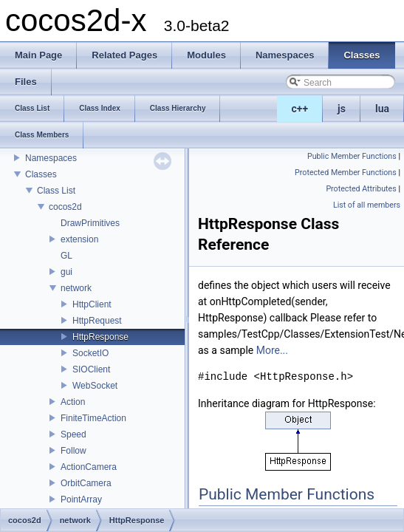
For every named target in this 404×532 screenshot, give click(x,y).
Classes (41, 174)
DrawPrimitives (90, 223)
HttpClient (92, 304)
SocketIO (90, 353)
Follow (73, 451)
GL (66, 256)
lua (382, 109)
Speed (73, 434)
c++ (300, 109)
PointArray (81, 499)
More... (272, 350)
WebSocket (95, 386)
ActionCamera (89, 467)
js (342, 109)
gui (66, 272)
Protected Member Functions (346, 173)
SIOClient (91, 369)
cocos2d (65, 207)
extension (79, 239)
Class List (56, 191)
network (76, 288)
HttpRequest (97, 321)
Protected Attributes (361, 189)
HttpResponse (100, 337)
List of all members (367, 205)
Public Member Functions (352, 156)
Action (73, 402)
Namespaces (51, 158)
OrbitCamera (86, 483)
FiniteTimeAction (93, 418)
